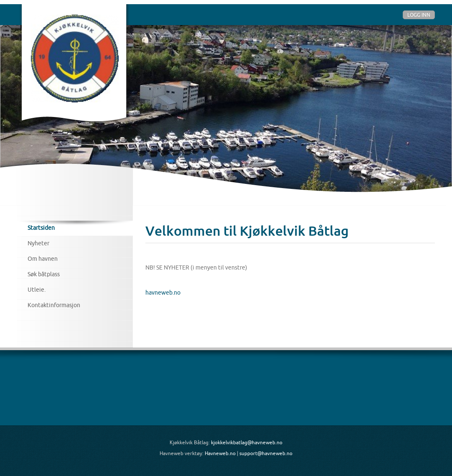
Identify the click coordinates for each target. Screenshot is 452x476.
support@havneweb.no (266, 453)
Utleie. (37, 290)
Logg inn (419, 15)
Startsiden (41, 228)
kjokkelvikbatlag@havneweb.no (247, 442)
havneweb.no (163, 293)
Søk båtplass (44, 274)
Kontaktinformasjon (54, 305)
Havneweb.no (220, 453)
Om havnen (43, 259)
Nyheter (38, 243)
